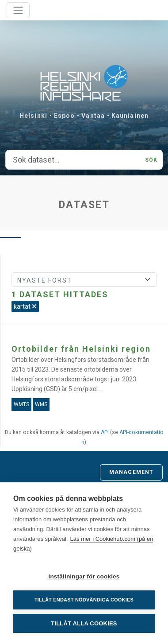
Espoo (65, 116)
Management (131, 472)
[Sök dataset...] (73, 160)
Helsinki (33, 116)
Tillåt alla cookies (84, 623)
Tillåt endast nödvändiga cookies (84, 600)
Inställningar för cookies (84, 576)
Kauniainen (130, 116)
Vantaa (93, 116)
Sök (151, 160)
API (105, 432)
